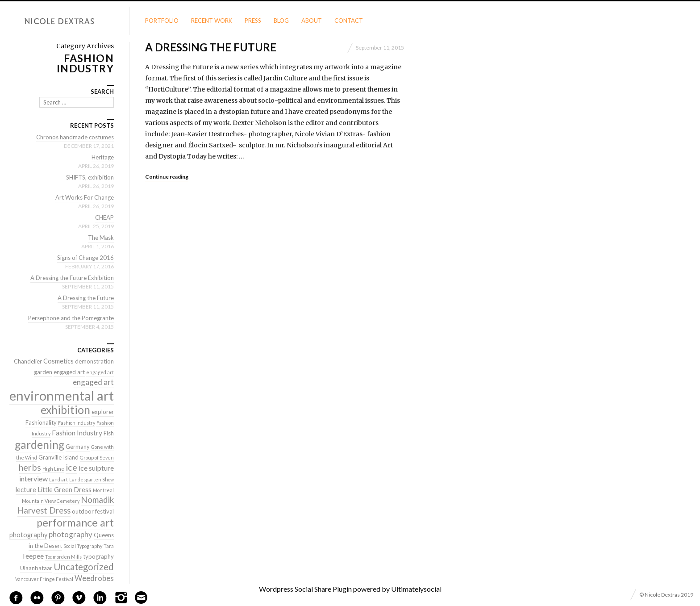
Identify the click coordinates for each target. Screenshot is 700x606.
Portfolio (162, 21)
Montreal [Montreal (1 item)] (103, 490)
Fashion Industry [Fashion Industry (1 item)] (77, 423)
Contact (349, 21)
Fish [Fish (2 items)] (109, 433)
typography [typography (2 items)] (98, 556)
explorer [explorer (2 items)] (103, 412)
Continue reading (167, 177)
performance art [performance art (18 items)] (75, 522)
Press (253, 21)
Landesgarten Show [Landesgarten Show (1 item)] (92, 479)
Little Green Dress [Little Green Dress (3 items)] (65, 490)
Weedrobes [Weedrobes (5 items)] (94, 578)
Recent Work (212, 21)
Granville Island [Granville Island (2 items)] (58, 457)
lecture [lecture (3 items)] (26, 490)
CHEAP (104, 217)
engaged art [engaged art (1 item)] (100, 372)
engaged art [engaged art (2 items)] (69, 372)
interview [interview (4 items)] (33, 479)
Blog (281, 21)
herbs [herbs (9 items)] (30, 467)
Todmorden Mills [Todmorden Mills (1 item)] (63, 557)
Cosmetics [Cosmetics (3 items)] (58, 361)
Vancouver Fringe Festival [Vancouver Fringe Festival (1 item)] (44, 579)
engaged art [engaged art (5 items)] (93, 382)
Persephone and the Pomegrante (71, 318)
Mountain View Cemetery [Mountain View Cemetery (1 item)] (51, 501)
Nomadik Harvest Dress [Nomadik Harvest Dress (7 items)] (66, 505)
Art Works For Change (85, 197)
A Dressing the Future (211, 47)
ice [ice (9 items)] (71, 467)
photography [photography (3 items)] (28, 535)
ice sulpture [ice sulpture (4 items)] (96, 468)
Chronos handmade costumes (75, 137)
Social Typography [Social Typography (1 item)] (83, 546)
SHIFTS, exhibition (90, 177)
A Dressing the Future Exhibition (72, 278)
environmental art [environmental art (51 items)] (62, 395)
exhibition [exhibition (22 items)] (65, 410)
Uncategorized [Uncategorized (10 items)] (84, 567)
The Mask (101, 238)
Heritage (103, 157)
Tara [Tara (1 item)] (109, 546)
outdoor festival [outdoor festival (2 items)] (93, 511)
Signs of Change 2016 (85, 258)
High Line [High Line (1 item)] (53, 469)
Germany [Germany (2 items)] (78, 447)
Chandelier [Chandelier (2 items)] (28, 361)
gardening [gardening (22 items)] (40, 445)
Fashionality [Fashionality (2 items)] (41, 422)
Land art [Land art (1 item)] (58, 479)
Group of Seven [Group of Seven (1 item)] (97, 458)
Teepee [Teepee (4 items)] (33, 556)
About (312, 21)
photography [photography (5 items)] (71, 534)
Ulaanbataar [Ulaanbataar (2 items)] (36, 568)
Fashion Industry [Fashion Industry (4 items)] (77, 433)
